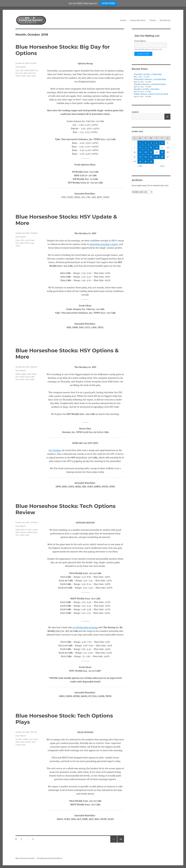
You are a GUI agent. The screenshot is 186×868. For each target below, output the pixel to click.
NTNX (22, 377)
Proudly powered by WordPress (50, 858)
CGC (17, 70)
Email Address (140, 41)
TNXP (18, 76)
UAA (29, 76)
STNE (22, 380)
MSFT (18, 532)
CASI (17, 240)
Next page (121, 843)
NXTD (28, 377)
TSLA (27, 535)
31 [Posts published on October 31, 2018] (151, 161)
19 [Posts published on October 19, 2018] (162, 152)
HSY (17, 243)
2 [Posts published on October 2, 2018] (146, 143)
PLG (17, 535)
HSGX (36, 739)
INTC (30, 530)
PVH (21, 73)
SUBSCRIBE (108, 3)
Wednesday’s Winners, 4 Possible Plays (150, 79)
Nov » (163, 166)
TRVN (22, 535)
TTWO (23, 76)
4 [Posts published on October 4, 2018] (157, 143)
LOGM (35, 530)
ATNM (18, 530)
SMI (30, 73)
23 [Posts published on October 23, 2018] (146, 157)
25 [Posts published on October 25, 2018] (157, 157)
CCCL (22, 240)
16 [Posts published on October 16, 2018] (146, 152)
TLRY (27, 380)
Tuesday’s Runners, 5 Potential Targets (150, 84)
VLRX (18, 745)
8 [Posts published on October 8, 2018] (140, 148)
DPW (29, 374)
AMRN (24, 374)
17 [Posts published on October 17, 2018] (151, 152)
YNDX (34, 76)
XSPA (32, 380)
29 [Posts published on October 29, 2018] (140, 161)
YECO (18, 246)
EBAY (32, 70)
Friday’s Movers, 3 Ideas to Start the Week (151, 94)
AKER (18, 374)
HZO (22, 243)
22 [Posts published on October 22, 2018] (140, 157)
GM (17, 73)
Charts (153, 20)
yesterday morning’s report (104, 244)
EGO (27, 240)
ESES (34, 374)
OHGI (35, 532)
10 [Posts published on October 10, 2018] (151, 148)
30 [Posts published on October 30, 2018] (146, 161)
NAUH (23, 532)
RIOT (26, 73)
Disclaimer (165, 20)
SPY (34, 73)
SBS (33, 377)
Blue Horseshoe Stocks (25, 858)
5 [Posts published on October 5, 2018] (162, 143)
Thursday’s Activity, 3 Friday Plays (148, 74)
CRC (22, 70)
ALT (17, 739)
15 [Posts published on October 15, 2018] (140, 152)
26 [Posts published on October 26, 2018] (162, 157)
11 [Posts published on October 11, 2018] (157, 148)
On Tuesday (55, 450)
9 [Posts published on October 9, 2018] (146, 148)
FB (37, 70)
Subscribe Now (138, 20)
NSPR (29, 532)
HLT (31, 739)
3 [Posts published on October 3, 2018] (151, 143)
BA (23, 530)
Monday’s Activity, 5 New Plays (147, 89)
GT (26, 530)
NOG (23, 742)
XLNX (23, 745)
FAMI (32, 240)
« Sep (140, 166)
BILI (21, 739)
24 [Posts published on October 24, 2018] (151, 157)
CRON (27, 70)
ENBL (26, 739)
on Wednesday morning (85, 627)
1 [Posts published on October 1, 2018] (140, 143)
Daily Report (21, 67)
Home (123, 20)
